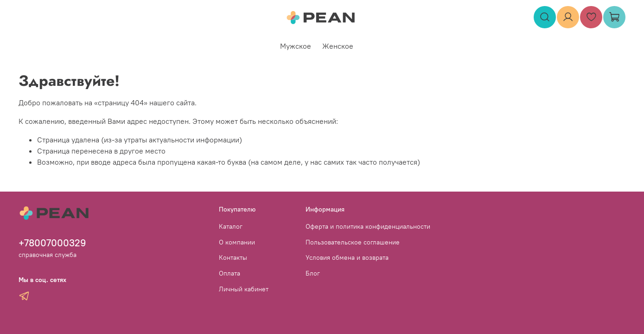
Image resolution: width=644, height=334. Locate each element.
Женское (338, 46)
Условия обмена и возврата (347, 257)
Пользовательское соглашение (353, 242)
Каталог (231, 226)
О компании (237, 242)
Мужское (296, 46)
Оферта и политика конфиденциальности (368, 226)
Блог (313, 273)
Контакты (233, 257)
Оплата (230, 273)
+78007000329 (52, 243)
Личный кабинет (244, 289)
